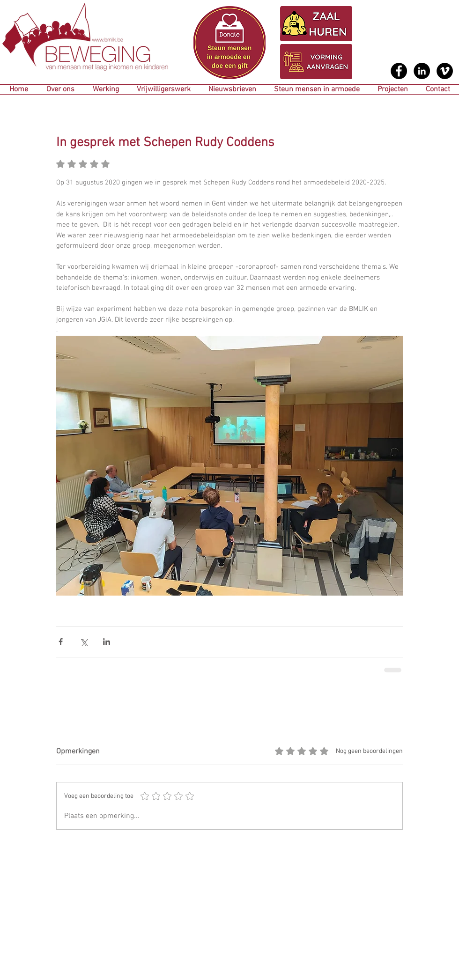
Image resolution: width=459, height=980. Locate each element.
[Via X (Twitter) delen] (84, 642)
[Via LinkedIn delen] (107, 642)
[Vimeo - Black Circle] (445, 71)
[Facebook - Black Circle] (399, 71)
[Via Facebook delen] (61, 642)
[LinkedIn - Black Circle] (422, 71)
